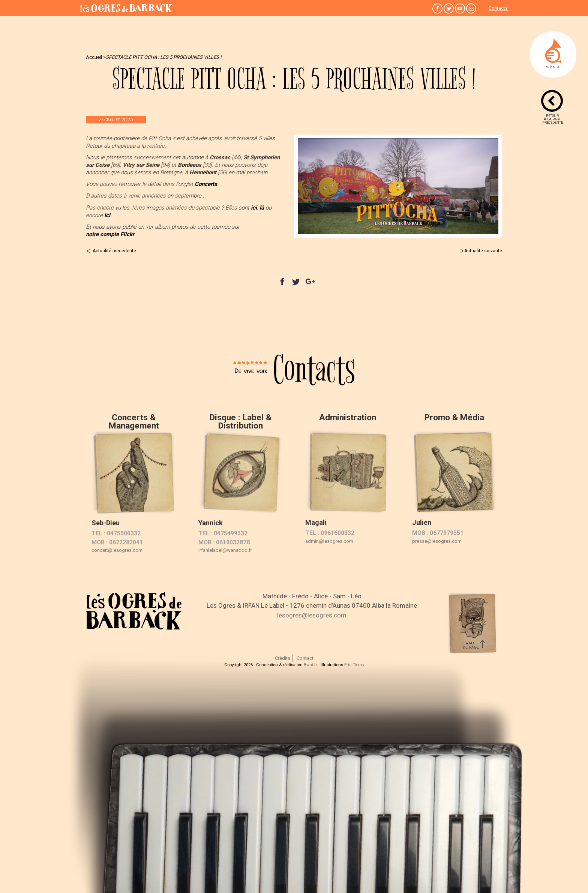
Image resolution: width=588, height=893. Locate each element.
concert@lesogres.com (117, 550)
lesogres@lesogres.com (312, 615)
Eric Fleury (354, 665)
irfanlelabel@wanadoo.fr (225, 550)
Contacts (498, 8)
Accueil (94, 57)
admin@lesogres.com (329, 541)
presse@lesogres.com (437, 541)
